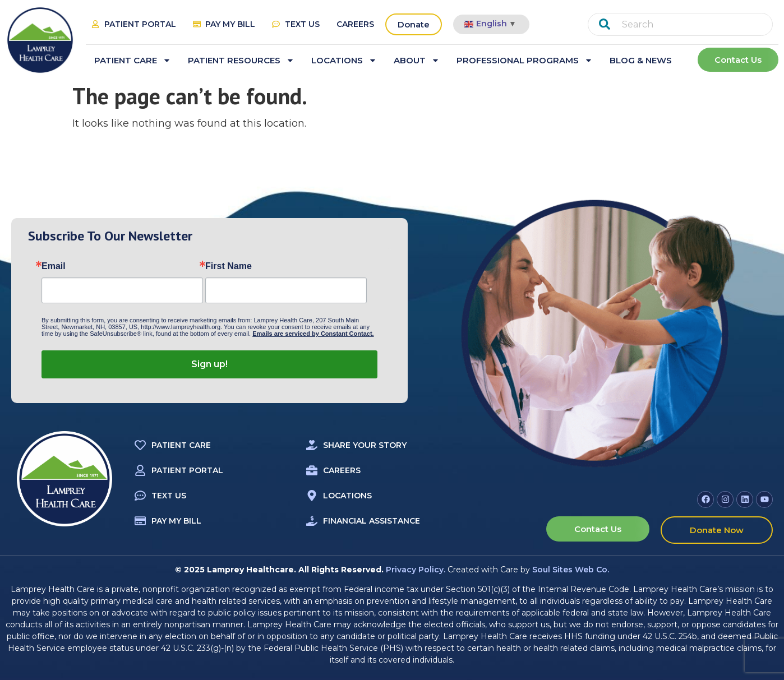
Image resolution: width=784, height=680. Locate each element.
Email (54, 266)
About (417, 60)
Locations (344, 60)
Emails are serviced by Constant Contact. (313, 334)
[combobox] (680, 24)
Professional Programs (525, 60)
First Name (229, 266)
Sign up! (209, 364)
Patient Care (133, 60)
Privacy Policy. (416, 570)
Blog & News (641, 60)
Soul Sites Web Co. (571, 570)
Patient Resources (241, 60)
